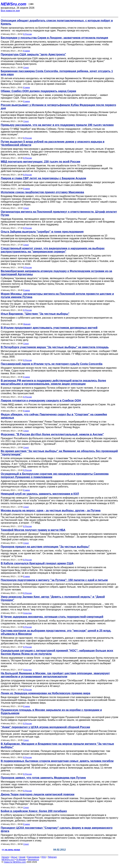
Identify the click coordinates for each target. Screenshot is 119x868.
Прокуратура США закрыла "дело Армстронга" (33, 54)
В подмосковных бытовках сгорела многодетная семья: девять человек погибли (57, 761)
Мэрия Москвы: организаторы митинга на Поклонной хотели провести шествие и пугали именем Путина (57, 295)
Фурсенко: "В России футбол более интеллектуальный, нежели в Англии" (52, 434)
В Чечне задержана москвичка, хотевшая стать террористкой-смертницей (52, 617)
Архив (22, 857)
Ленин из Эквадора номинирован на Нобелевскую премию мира (45, 693)
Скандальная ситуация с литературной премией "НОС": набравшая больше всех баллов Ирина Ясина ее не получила (57, 652)
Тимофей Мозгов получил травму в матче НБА (33, 530)
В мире (27, 51)
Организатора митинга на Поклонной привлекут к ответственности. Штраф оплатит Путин (59, 213)
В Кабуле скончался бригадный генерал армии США (37, 563)
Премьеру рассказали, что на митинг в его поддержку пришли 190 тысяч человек (57, 125)
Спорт (26, 68)
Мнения (27, 324)
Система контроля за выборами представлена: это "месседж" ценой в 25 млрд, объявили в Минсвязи (56, 632)
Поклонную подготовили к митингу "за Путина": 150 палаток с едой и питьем (54, 580)
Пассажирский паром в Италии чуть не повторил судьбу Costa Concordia (52, 364)
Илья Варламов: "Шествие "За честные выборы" (35, 314)
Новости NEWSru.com (15, 862)
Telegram (52, 857)
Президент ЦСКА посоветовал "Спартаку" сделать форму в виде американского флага (57, 829)
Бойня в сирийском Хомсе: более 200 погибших (34, 811)
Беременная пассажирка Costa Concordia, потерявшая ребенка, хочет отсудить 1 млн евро (57, 73)
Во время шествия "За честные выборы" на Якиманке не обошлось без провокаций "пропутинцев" (59, 453)
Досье (14, 857)
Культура (27, 613)
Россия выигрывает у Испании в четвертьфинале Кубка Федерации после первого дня (58, 107)
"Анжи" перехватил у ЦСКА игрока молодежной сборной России (45, 727)
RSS (44, 857)
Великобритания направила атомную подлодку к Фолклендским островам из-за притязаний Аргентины (56, 273)
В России (28, 34)
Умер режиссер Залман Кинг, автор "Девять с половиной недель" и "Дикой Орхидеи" (53, 598)
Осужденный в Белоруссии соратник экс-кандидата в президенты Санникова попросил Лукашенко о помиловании (55, 475)
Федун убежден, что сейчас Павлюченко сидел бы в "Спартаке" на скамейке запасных (54, 416)
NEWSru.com (14, 4)
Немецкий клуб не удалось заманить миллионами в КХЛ (40, 494)
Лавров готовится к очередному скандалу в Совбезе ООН (41, 401)
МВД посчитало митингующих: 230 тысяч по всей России (41, 162)
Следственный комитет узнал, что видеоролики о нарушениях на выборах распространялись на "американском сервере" (53, 250)
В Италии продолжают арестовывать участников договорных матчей (49, 328)
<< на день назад (11, 850)
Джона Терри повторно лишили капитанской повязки (38, 794)
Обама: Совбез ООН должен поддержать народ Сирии (38, 91)
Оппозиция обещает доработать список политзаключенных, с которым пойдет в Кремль (57, 22)
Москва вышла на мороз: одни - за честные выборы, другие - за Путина (51, 510)
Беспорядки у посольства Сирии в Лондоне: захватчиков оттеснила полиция (54, 38)
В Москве (21, 859)
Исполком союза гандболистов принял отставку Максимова (42, 192)
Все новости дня (10, 11)
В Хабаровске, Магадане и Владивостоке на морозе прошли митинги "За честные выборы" (57, 745)
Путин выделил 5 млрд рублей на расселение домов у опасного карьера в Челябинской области (53, 143)
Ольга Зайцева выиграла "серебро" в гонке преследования (42, 232)
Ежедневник (33, 857)
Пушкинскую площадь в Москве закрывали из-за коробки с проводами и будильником (51, 712)
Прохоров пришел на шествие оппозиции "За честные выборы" (45, 547)
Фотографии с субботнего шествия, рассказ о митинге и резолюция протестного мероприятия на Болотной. (56, 319)
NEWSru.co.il (8, 859)
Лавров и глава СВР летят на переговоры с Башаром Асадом (43, 178)
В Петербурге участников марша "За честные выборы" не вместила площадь (55, 347)
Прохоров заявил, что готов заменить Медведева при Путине (43, 778)
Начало (5, 857)
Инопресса (33, 859)
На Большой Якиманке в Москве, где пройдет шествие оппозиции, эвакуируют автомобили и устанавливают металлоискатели (55, 675)
